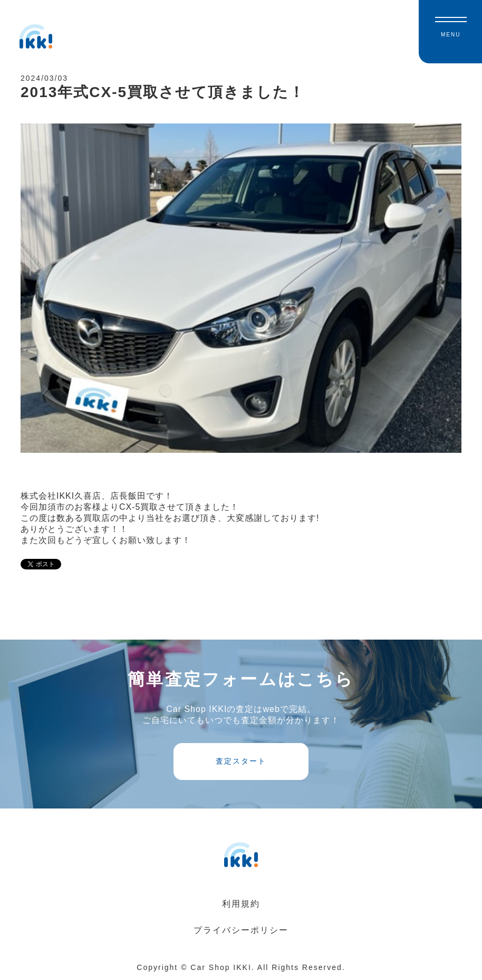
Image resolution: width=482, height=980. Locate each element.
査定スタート (241, 761)
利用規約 (241, 904)
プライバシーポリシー (241, 930)
